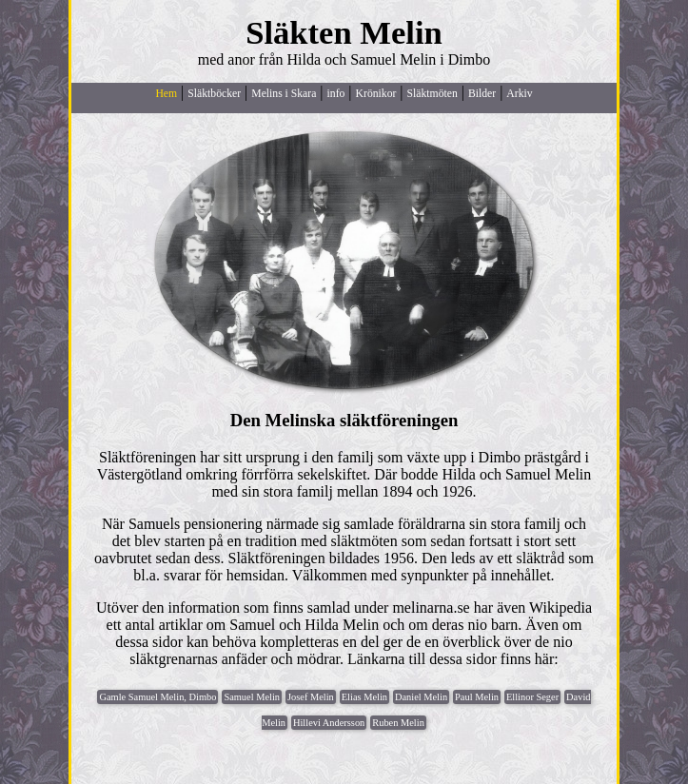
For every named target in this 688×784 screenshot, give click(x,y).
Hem (166, 94)
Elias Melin (364, 697)
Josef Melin (311, 697)
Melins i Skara (284, 94)
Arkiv (519, 94)
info (336, 94)
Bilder (482, 94)
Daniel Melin (421, 697)
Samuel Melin (252, 697)
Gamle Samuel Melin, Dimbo (157, 697)
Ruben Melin (398, 723)
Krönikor (376, 94)
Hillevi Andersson (329, 723)
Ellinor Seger (532, 697)
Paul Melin (477, 697)
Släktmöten (432, 94)
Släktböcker (214, 94)
